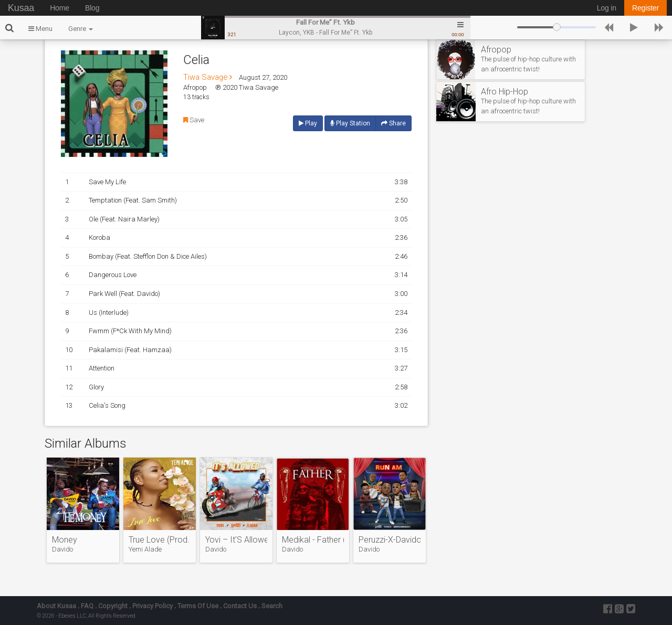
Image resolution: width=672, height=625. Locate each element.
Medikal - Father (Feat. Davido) (313, 540)
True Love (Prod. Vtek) (160, 540)
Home (60, 8)
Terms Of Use (198, 606)
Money (65, 540)
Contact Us (240, 606)
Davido (62, 549)
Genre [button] (81, 29)
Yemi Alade (145, 549)
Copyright (113, 606)
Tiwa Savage (208, 77)
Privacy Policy (153, 606)
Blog (92, 8)
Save (194, 120)
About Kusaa (56, 606)
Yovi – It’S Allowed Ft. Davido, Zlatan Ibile (236, 540)
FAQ (87, 606)
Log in (607, 8)
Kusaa (21, 8)
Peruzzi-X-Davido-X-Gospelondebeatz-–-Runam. (390, 540)
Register (645, 8)
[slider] (556, 27)
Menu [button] (40, 29)
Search (272, 606)
